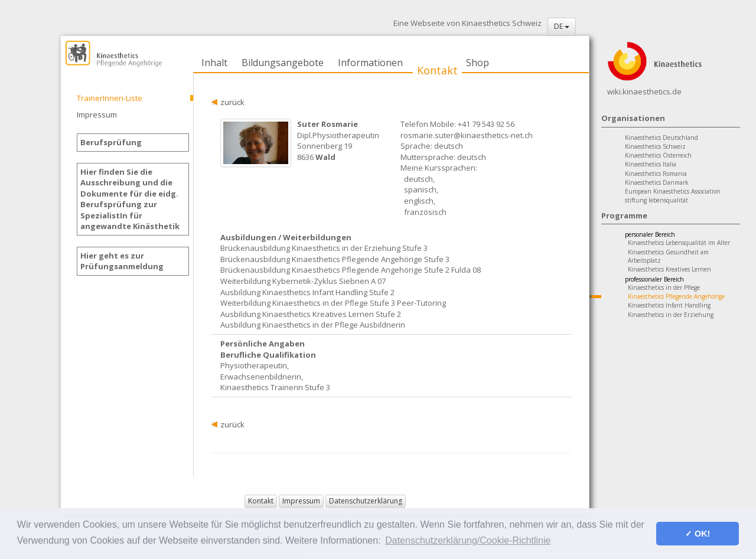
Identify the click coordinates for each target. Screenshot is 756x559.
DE (562, 26)
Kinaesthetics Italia (651, 164)
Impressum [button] (301, 501)
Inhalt (214, 63)
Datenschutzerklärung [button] (366, 501)
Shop (478, 63)
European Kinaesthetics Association (673, 191)
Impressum (97, 115)
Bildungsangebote (283, 63)
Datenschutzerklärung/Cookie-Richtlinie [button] (468, 540)
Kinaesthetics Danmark (657, 182)
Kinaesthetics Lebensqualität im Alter (679, 243)
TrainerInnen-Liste (110, 98)
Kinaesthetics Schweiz (655, 146)
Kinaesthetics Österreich (658, 155)
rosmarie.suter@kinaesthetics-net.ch (467, 135)
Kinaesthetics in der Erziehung (671, 315)
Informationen (370, 63)
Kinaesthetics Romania (656, 174)
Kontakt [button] (261, 501)
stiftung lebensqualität (656, 200)
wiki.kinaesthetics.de (644, 91)
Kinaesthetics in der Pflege (664, 287)
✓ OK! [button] (698, 534)
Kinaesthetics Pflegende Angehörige (676, 296)
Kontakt (437, 70)
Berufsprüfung (111, 142)
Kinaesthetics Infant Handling (669, 305)
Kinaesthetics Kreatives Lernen (669, 269)
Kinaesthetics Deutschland (661, 138)
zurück (232, 102)
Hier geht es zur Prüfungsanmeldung (122, 261)
